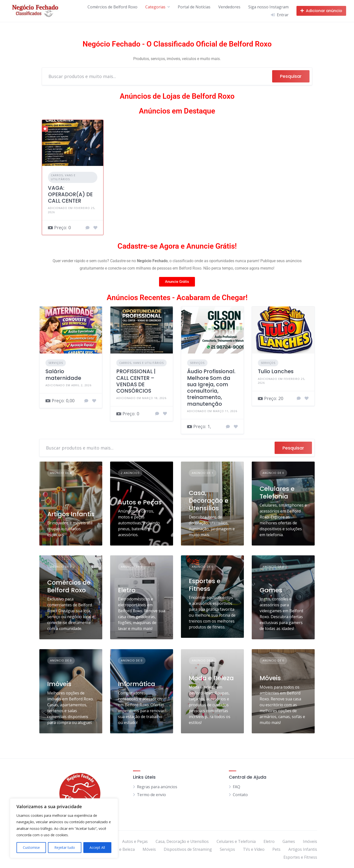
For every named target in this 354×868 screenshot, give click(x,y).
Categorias (155, 7)
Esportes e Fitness (205, 585)
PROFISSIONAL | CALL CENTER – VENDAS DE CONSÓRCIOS (136, 381)
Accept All (97, 847)
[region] (64, 828)
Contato (240, 795)
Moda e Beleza (211, 678)
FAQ (236, 787)
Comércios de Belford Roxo (112, 7)
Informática (137, 684)
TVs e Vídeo (254, 849)
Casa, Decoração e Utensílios (209, 501)
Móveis (270, 678)
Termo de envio (151, 795)
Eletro (127, 590)
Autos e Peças (140, 502)
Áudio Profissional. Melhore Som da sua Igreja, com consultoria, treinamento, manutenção (211, 387)
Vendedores (229, 7)
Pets (276, 849)
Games (271, 590)
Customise (31, 847)
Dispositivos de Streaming (188, 849)
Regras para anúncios (157, 787)
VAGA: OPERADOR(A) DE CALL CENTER (70, 194)
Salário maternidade (63, 375)
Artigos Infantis (71, 514)
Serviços (56, 363)
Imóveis (59, 684)
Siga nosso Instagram (268, 7)
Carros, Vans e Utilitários (63, 177)
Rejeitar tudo (65, 847)
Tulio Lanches (276, 371)
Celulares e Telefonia (277, 493)
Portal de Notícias (194, 7)
